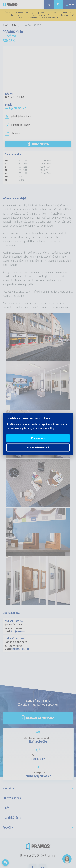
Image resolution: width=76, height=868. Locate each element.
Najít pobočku (38, 742)
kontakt (33, 18)
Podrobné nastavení (38, 448)
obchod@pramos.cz (38, 776)
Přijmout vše (38, 438)
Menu (71, 5)
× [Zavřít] (73, 15)
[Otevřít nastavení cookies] (5, 863)
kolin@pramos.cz (15, 108)
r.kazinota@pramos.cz (20, 649)
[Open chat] (67, 859)
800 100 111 (38, 759)
